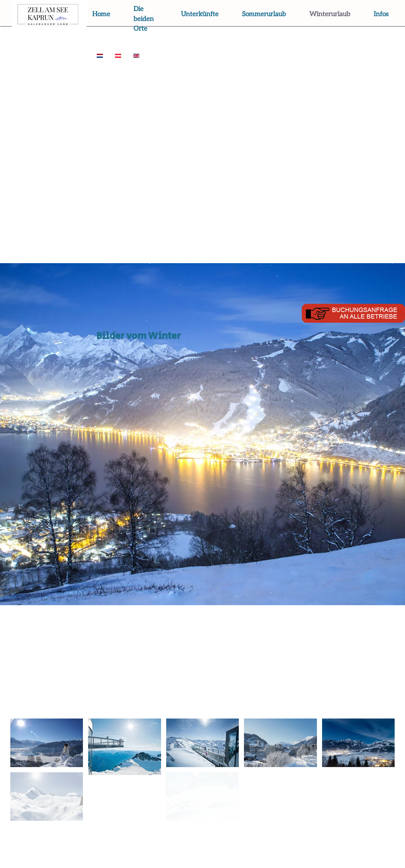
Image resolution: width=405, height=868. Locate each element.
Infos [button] (381, 14)
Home (101, 14)
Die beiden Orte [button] (144, 19)
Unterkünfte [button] (200, 14)
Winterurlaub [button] (330, 14)
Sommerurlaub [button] (264, 14)
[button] (47, 743)
